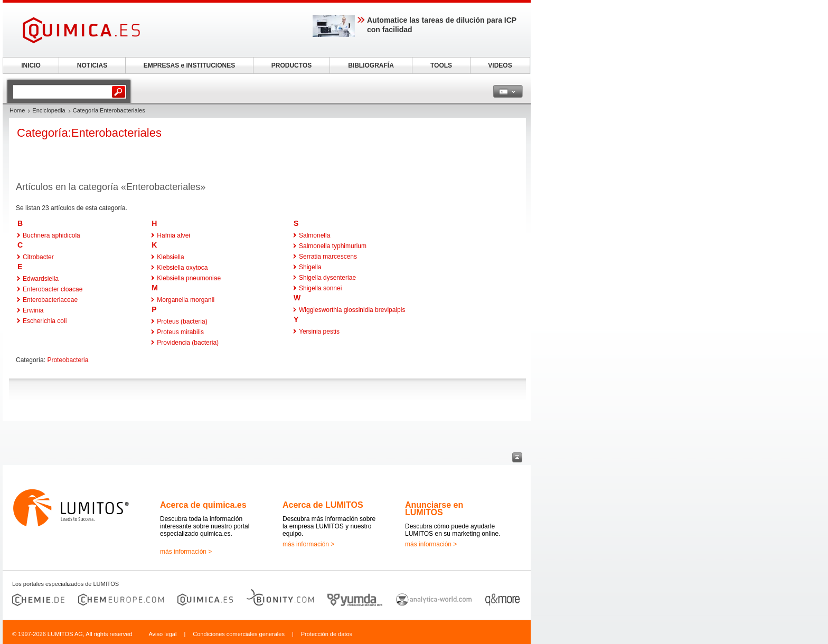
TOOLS (441, 65)
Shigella (310, 267)
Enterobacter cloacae (53, 289)
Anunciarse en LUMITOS (434, 509)
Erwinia (33, 310)
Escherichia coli (45, 321)
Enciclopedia (49, 110)
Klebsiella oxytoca (182, 268)
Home (17, 110)
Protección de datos (327, 634)
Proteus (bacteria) (182, 321)
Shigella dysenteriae (327, 278)
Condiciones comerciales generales (239, 634)
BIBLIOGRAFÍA (371, 65)
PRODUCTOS (291, 65)
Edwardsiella (41, 279)
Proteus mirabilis (180, 332)
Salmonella (314, 235)
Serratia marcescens (328, 257)
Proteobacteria (68, 360)
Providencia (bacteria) (188, 343)
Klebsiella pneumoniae (189, 278)
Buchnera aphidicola (51, 235)
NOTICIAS (92, 65)
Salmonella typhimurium (333, 246)
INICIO (31, 65)
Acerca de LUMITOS (323, 505)
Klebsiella (170, 257)
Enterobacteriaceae (50, 300)
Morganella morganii (186, 300)
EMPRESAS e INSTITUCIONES (189, 65)
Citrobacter (38, 257)
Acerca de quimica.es (203, 505)
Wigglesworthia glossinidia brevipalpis (352, 310)
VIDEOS (500, 65)
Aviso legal (162, 634)
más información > (186, 552)
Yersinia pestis (319, 332)
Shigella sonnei (320, 288)
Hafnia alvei (173, 235)
